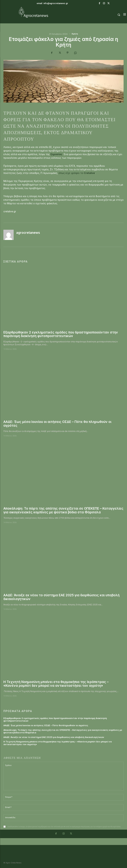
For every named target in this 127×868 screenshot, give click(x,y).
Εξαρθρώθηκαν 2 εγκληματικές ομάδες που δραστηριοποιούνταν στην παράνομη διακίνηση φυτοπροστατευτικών (61, 334)
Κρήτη (75, 34)
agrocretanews (28, 233)
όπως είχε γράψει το (77, 173)
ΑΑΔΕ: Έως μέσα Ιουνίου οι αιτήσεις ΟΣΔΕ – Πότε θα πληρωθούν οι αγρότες (57, 424)
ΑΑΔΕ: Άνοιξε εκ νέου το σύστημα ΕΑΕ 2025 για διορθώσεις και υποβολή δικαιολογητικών (61, 597)
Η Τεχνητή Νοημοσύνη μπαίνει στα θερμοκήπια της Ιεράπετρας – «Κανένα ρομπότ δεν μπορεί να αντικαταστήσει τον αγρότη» (56, 684)
